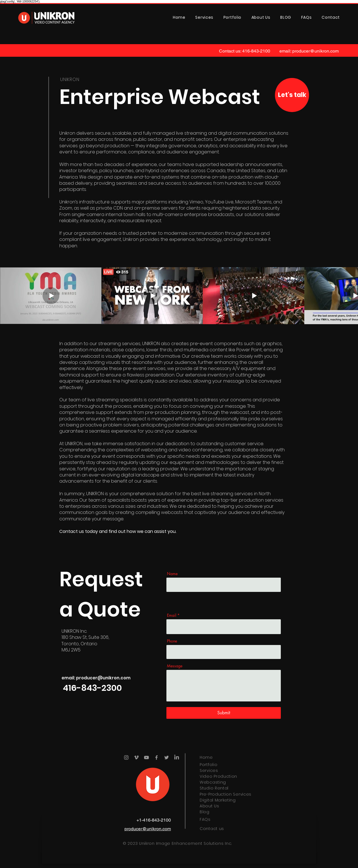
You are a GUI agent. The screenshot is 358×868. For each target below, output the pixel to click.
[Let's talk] (292, 95)
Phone (172, 641)
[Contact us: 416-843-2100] (245, 51)
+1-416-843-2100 (154, 820)
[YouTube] (146, 757)
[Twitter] (167, 757)
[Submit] (224, 713)
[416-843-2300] (92, 688)
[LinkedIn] (177, 757)
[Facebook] (156, 757)
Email (172, 615)
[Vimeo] (136, 757)
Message (175, 666)
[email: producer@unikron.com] (309, 51)
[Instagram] (126, 757)
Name (172, 574)
